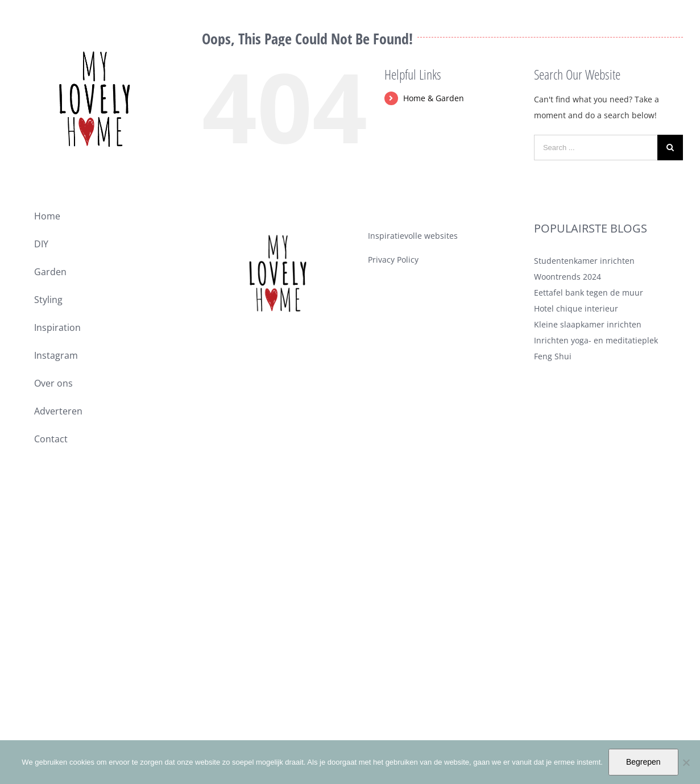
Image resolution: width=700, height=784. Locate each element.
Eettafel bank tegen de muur (589, 293)
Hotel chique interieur (576, 308)
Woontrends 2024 (568, 277)
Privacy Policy (393, 260)
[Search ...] (596, 148)
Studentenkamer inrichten (584, 261)
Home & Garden (434, 98)
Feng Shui (553, 356)
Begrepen (643, 762)
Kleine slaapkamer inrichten (588, 324)
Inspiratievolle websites (413, 236)
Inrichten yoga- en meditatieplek (596, 340)
